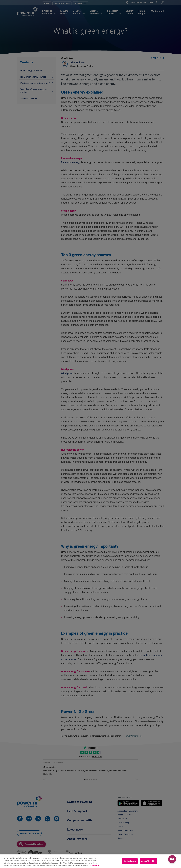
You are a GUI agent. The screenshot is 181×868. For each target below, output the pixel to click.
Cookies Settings (130, 861)
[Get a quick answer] (172, 859)
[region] (90, 861)
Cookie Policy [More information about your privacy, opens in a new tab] (94, 865)
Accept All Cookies (148, 861)
